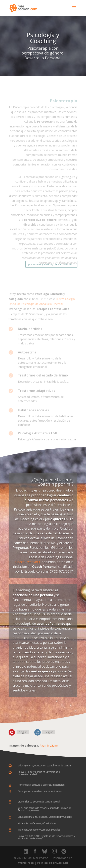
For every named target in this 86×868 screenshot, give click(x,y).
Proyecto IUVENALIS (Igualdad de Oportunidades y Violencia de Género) (46, 837)
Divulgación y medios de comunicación (40, 791)
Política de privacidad (52, 863)
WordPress (26, 863)
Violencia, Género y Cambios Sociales (39, 830)
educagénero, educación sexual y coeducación (44, 766)
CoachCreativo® (28, 562)
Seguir (23, 732)
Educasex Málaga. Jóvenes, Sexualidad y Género (45, 817)
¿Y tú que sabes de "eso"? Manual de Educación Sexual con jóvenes (45, 809)
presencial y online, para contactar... (51, 264)
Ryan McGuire (49, 745)
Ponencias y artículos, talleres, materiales (41, 785)
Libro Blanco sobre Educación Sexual (39, 802)
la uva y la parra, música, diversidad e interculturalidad (39, 773)
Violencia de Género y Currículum (37, 823)
